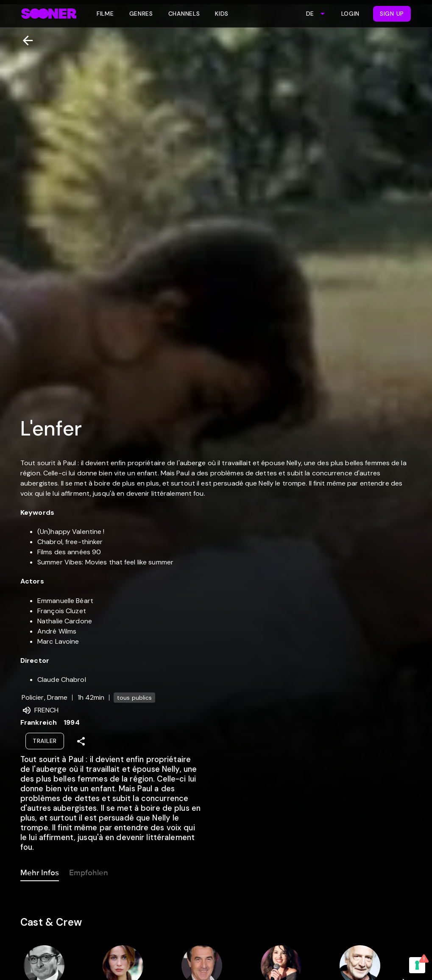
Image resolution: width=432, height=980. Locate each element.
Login (351, 14)
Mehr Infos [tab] (40, 871)
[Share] (81, 741)
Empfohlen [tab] (89, 871)
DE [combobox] (310, 14)
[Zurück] (24, 40)
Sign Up (392, 14)
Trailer (45, 741)
